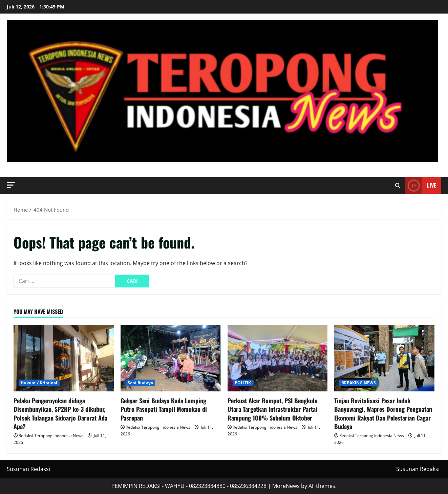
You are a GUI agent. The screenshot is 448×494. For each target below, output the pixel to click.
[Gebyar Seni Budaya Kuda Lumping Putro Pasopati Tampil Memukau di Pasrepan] (171, 358)
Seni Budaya (140, 383)
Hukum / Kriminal (39, 383)
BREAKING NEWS (359, 383)
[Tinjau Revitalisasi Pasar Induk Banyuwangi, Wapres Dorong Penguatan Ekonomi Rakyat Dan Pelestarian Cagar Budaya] (384, 358)
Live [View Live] (421, 185)
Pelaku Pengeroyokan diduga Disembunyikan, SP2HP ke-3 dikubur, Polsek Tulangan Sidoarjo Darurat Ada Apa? (60, 413)
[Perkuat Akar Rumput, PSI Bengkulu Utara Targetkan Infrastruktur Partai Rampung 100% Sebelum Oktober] (278, 358)
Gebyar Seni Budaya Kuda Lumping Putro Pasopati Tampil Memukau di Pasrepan (164, 409)
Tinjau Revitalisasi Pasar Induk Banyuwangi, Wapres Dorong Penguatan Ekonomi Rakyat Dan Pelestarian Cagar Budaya (383, 413)
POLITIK (243, 383)
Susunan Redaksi (28, 469)
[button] (11, 185)
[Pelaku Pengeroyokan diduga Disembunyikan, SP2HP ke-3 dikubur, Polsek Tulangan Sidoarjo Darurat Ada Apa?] (64, 358)
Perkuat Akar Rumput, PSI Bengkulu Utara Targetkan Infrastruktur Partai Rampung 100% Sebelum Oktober (273, 409)
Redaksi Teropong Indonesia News (51, 436)
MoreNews (286, 486)
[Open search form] (398, 186)
